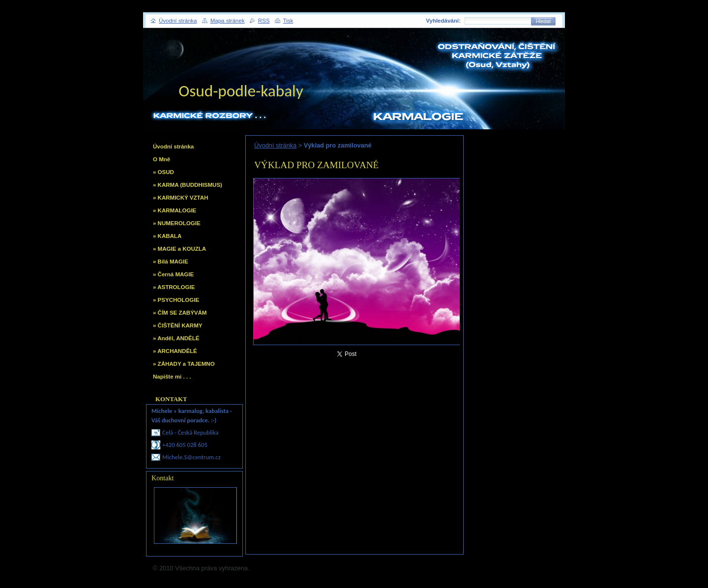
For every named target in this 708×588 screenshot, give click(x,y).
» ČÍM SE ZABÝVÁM (180, 313)
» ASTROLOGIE (174, 287)
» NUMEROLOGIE (177, 223)
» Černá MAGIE (173, 274)
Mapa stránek (228, 21)
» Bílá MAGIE (171, 262)
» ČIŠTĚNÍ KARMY (177, 325)
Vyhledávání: (443, 21)
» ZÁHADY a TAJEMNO (184, 364)
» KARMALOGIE (175, 210)
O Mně (162, 159)
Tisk (288, 21)
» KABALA (167, 236)
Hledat (543, 21)
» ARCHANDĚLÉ (175, 351)
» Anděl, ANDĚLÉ (176, 338)
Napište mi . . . (172, 377)
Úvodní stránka (275, 145)
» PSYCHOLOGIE (176, 300)
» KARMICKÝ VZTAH (180, 198)
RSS (264, 21)
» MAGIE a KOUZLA (179, 249)
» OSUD (163, 172)
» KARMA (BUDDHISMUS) (188, 185)
